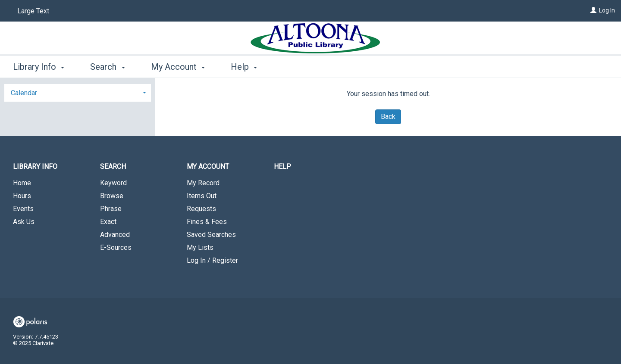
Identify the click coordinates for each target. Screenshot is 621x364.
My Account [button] (178, 67)
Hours (22, 196)
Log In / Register (212, 260)
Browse (112, 196)
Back (388, 117)
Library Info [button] (39, 67)
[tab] (78, 92)
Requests (201, 209)
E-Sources (116, 247)
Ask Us (24, 222)
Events (23, 209)
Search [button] (107, 67)
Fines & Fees (207, 222)
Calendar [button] (24, 93)
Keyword (113, 183)
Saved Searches (211, 235)
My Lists (200, 247)
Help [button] (244, 67)
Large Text (33, 11)
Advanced (115, 235)
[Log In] (593, 10)
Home (22, 183)
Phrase (111, 209)
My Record (203, 183)
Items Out (202, 196)
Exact (108, 222)
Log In (607, 10)
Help (282, 166)
